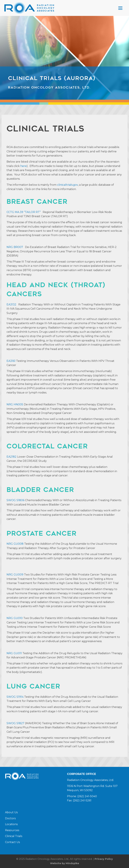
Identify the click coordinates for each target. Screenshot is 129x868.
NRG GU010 (15, 618)
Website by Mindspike (65, 863)
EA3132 (11, 304)
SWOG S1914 (15, 697)
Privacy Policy (104, 859)
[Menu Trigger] (120, 8)
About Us (11, 812)
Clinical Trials (14, 836)
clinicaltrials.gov (68, 185)
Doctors (10, 818)
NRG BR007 (15, 247)
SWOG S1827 (15, 723)
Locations (11, 824)
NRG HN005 (15, 404)
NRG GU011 (14, 653)
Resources (12, 830)
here (24, 166)
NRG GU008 (15, 544)
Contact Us (12, 842)
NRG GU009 (15, 575)
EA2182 (12, 457)
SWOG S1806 (15, 500)
